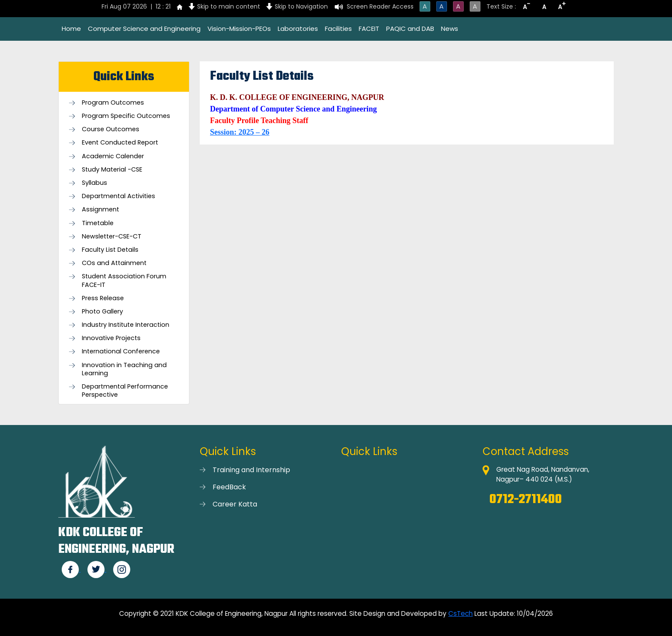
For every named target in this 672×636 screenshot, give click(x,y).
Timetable (98, 223)
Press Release (103, 298)
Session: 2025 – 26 (240, 132)
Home (71, 29)
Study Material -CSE (112, 170)
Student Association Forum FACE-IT (124, 280)
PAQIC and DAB (410, 29)
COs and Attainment (114, 263)
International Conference (121, 351)
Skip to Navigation (301, 6)
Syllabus (94, 183)
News (450, 29)
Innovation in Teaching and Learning (124, 369)
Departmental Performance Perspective (125, 391)
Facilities (338, 29)
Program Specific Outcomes (126, 116)
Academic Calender (113, 156)
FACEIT (369, 29)
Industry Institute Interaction (126, 325)
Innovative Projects (111, 338)
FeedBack (229, 487)
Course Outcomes (111, 129)
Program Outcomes (113, 103)
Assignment (100, 209)
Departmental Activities (118, 196)
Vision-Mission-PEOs (239, 29)
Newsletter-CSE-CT (112, 237)
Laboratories (298, 29)
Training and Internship (251, 470)
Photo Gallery (102, 312)
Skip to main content (229, 6)
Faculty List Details (110, 250)
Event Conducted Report (120, 143)
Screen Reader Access (380, 6)
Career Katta (235, 504)
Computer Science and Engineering (144, 29)
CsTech (460, 613)
